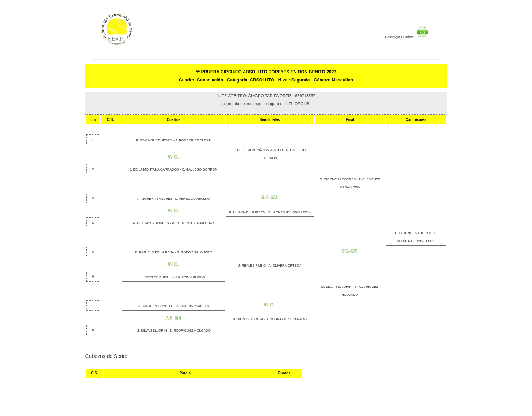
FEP (137, 33)
